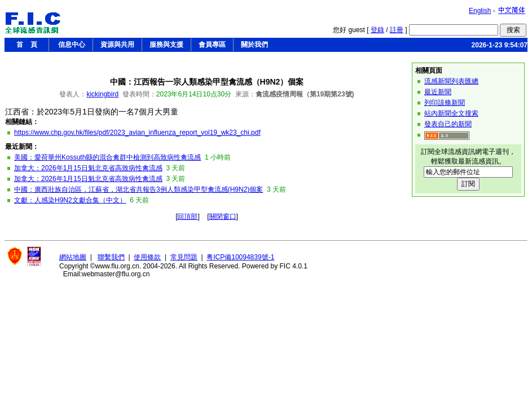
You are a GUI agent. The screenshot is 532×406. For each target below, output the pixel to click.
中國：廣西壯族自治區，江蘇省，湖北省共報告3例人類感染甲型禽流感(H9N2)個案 (139, 189)
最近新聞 (438, 92)
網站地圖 (73, 257)
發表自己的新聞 (448, 124)
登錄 (377, 30)
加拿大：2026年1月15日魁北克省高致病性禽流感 (88, 168)
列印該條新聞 (445, 103)
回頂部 (187, 217)
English (480, 11)
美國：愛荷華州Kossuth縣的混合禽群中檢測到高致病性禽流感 (107, 157)
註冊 (397, 30)
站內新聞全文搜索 (451, 113)
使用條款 (147, 257)
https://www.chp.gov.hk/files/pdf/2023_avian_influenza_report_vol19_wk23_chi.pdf (137, 133)
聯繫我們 (111, 257)
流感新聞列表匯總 (451, 81)
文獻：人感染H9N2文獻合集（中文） (70, 200)
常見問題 (184, 257)
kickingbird (102, 94)
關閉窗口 (223, 217)
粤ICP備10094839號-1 (240, 257)
